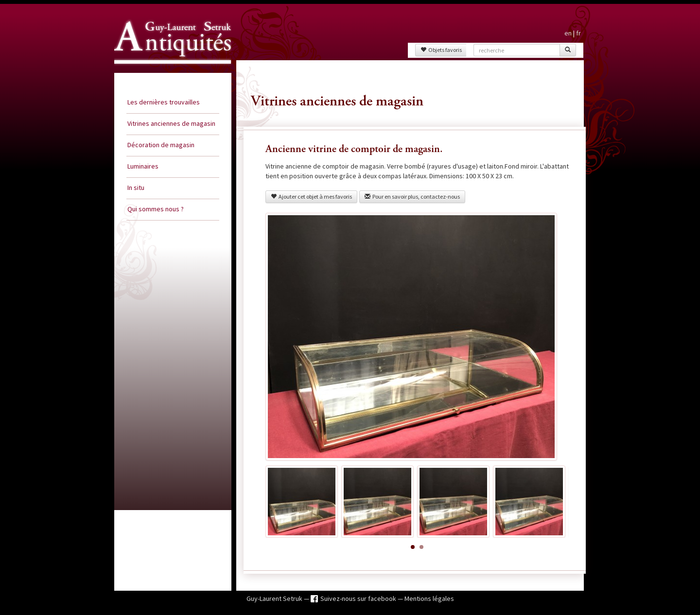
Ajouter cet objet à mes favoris (311, 196)
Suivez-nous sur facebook (359, 598)
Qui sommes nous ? (156, 209)
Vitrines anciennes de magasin (171, 123)
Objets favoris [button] (441, 50)
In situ (136, 188)
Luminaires (143, 166)
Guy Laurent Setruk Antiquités (169, 72)
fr (578, 33)
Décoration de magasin (161, 145)
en (568, 33)
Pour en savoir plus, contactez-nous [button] (412, 196)
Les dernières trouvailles (164, 102)
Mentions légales (429, 598)
